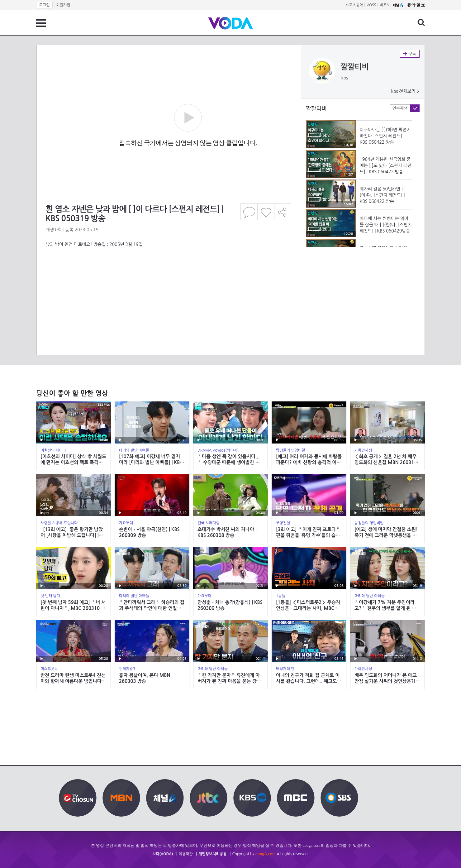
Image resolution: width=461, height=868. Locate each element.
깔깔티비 (355, 67)
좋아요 (266, 212)
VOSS (371, 5)
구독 (410, 54)
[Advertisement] (169, 272)
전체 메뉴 (41, 23)
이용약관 (186, 854)
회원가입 (63, 5)
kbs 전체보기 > (405, 91)
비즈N (385, 5)
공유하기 (283, 212)
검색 (421, 22)
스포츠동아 (354, 5)
